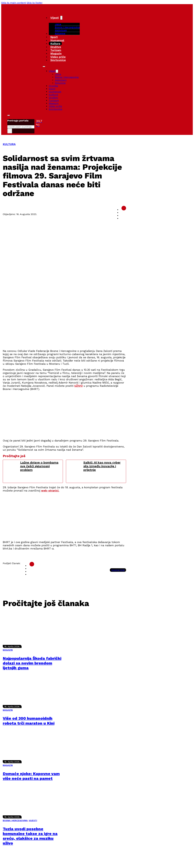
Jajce (58, 74)
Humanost (57, 40)
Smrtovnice (58, 60)
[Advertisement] (95, 325)
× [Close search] (10, 131)
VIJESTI (33, 820)
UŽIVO (78, 386)
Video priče (58, 57)
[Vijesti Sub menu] (61, 18)
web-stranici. (50, 491)
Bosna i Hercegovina (67, 27)
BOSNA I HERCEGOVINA (15, 820)
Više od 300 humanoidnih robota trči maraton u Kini (29, 721)
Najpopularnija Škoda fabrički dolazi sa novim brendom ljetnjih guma (32, 663)
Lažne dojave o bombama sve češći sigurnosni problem (39, 466)
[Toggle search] (9, 115)
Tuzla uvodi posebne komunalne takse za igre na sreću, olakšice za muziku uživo (30, 836)
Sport (54, 37)
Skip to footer (35, 3)
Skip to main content (14, 3)
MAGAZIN (8, 650)
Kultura (55, 44)
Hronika (53, 86)
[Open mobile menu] (44, 67)
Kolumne (60, 33)
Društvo (56, 47)
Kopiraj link (118, 570)
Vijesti (55, 18)
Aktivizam (61, 30)
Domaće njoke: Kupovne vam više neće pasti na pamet (31, 776)
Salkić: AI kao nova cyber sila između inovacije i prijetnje (102, 466)
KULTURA (9, 144)
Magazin (56, 53)
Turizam (56, 50)
